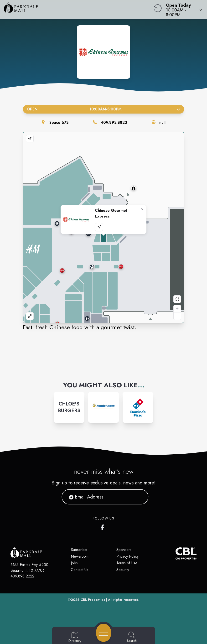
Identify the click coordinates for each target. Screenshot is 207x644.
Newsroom (80, 556)
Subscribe (79, 550)
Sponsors (124, 550)
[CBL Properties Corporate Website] (175, 553)
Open (103, 109)
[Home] (79, 10)
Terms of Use (127, 563)
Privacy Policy (127, 556)
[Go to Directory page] (75, 637)
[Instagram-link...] (69, 408)
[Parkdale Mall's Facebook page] (103, 526)
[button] (183, 10)
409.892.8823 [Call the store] (114, 122)
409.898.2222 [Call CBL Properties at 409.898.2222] (22, 576)
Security (123, 570)
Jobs (74, 563)
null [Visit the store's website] (162, 122)
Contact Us (80, 570)
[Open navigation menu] (104, 633)
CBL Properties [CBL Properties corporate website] (93, 600)
